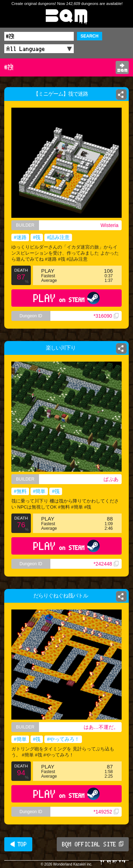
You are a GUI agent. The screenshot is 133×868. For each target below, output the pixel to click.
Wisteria (109, 225)
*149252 (106, 812)
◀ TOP (18, 844)
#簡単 (39, 491)
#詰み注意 (58, 237)
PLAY (66, 298)
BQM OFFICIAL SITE (93, 844)
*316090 (106, 316)
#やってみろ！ (63, 739)
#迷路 (20, 237)
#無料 (20, 491)
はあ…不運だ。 (101, 727)
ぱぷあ (111, 479)
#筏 (37, 237)
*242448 (106, 564)
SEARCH (90, 36)
